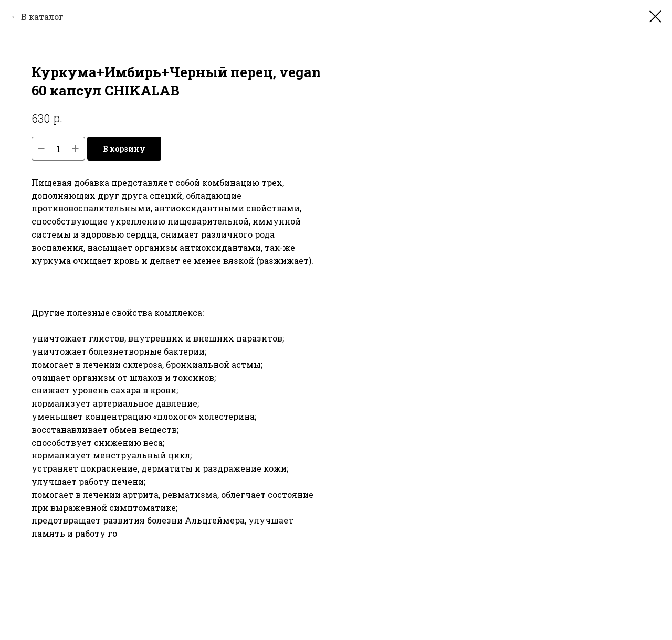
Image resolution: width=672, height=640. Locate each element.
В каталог (42, 17)
